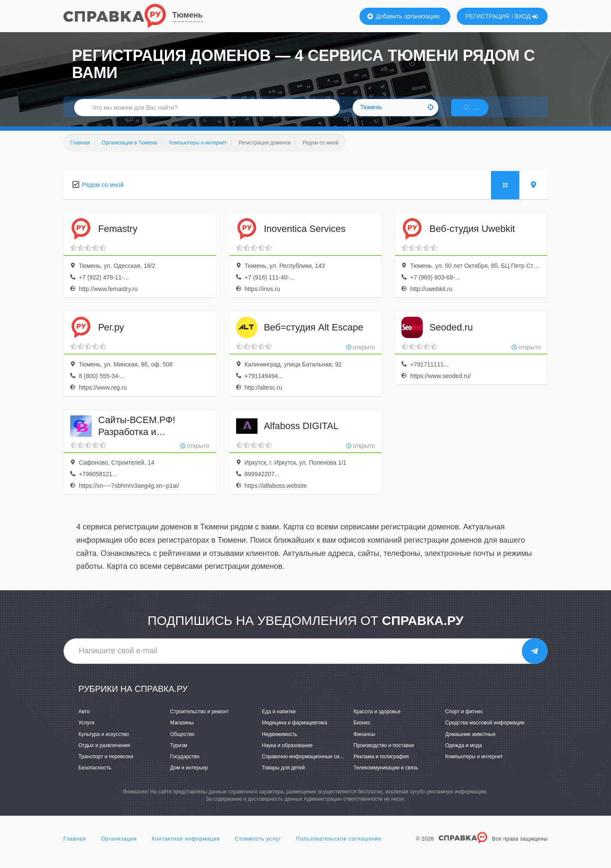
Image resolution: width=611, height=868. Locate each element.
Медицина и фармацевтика (295, 732)
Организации (119, 848)
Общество (182, 743)
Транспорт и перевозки (106, 766)
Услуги (86, 732)
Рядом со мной (103, 194)
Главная (75, 848)
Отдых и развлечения (104, 754)
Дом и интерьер (189, 777)
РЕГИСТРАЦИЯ (487, 16)
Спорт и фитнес (464, 721)
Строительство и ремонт (199, 721)
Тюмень (187, 15)
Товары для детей (283, 777)
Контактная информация (186, 848)
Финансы (364, 743)
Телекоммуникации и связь (386, 777)
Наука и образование (287, 754)
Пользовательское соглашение (339, 848)
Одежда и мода (464, 754)
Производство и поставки (384, 754)
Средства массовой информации (485, 732)
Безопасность (95, 777)
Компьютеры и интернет (474, 766)
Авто (84, 721)
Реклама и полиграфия (381, 766)
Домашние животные (470, 743)
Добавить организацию (404, 16)
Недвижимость (280, 743)
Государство (185, 766)
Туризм (179, 754)
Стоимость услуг (258, 848)
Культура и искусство (104, 743)
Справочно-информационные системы (308, 766)
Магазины (182, 732)
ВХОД (526, 16)
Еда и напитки (279, 721)
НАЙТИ (479, 113)
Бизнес (362, 732)
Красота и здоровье (377, 721)
